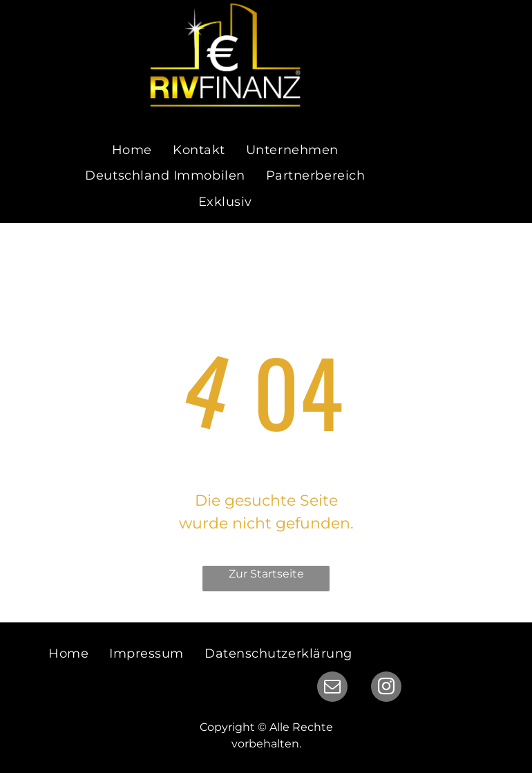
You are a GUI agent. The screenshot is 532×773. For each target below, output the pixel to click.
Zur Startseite (266, 574)
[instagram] (386, 688)
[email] (332, 688)
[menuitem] (132, 151)
